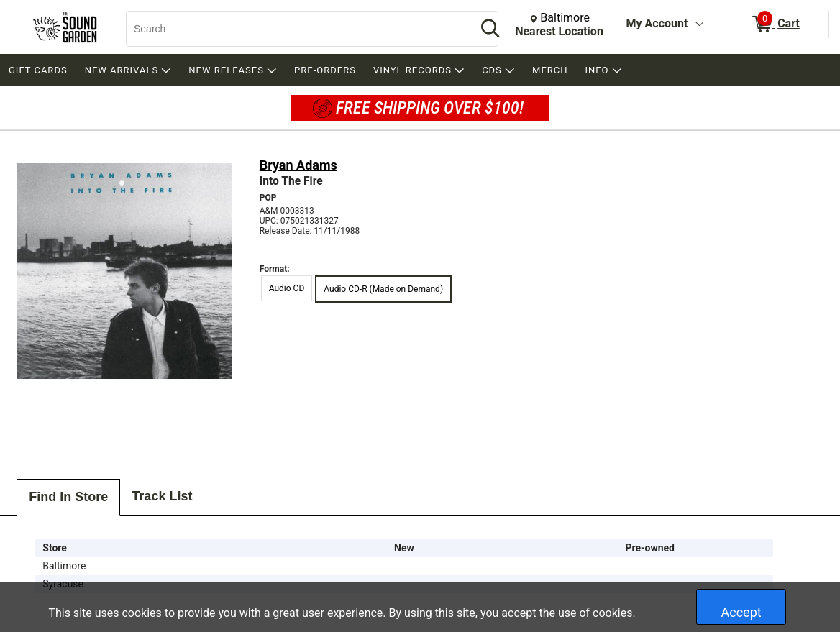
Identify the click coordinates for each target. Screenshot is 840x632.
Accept (741, 612)
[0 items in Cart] (775, 24)
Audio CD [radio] (287, 288)
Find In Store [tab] (68, 497)
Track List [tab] (162, 496)
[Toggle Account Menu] (699, 24)
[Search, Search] (294, 29)
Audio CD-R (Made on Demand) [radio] (383, 289)
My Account (657, 23)
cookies (612, 613)
